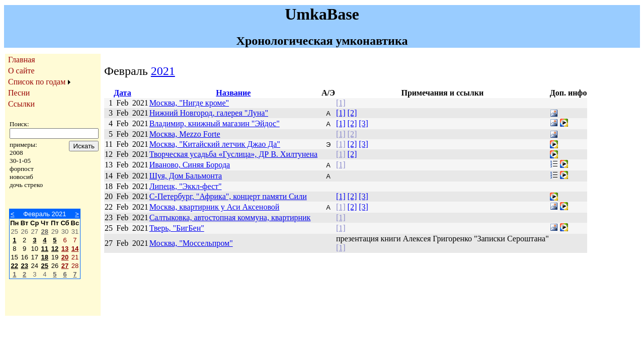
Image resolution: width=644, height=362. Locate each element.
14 (75, 249)
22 (15, 266)
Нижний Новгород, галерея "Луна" (209, 113)
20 (65, 257)
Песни (19, 93)
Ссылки (21, 104)
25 (45, 266)
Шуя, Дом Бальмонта (186, 176)
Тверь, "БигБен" (177, 228)
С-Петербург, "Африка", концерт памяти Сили (228, 196)
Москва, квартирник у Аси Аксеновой (215, 207)
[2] (352, 113)
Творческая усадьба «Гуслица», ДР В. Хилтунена (233, 154)
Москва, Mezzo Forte (185, 134)
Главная (22, 60)
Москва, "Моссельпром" (191, 243)
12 (55, 249)
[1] (341, 103)
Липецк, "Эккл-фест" (186, 186)
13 (65, 249)
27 (65, 266)
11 (45, 249)
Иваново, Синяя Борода (190, 165)
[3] (364, 123)
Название (233, 93)
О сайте (21, 71)
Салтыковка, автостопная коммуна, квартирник (230, 217)
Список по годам (37, 82)
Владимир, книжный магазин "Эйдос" (215, 123)
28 (45, 232)
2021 (163, 71)
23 (24, 266)
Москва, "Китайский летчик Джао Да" (215, 144)
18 (45, 257)
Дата (123, 93)
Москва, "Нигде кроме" (189, 103)
